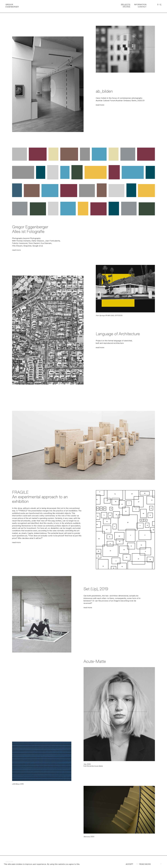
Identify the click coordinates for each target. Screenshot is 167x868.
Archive (126, 7)
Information (140, 5)
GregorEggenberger (12, 6)
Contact (142, 7)
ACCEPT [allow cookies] (129, 864)
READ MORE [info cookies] (145, 864)
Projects (126, 5)
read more (100, 105)
